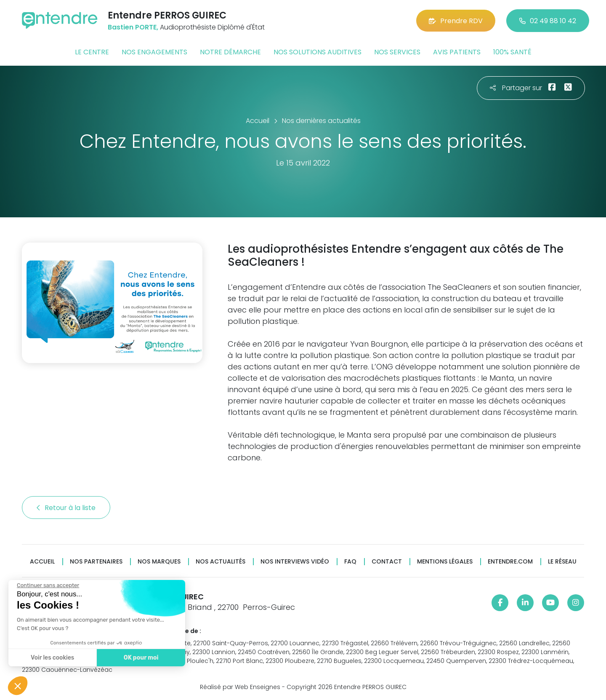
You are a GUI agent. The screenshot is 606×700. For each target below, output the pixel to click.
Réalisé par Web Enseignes (240, 687)
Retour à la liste (66, 508)
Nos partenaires (96, 562)
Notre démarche (230, 52)
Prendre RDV (456, 21)
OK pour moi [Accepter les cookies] (140, 658)
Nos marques (159, 562)
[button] (18, 686)
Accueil (42, 562)
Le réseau (562, 562)
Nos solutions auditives (318, 52)
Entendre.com (510, 562)
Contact (387, 562)
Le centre (92, 52)
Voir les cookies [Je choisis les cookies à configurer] (52, 658)
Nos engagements (154, 52)
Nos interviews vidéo (295, 562)
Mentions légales (445, 562)
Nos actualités (221, 562)
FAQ (350, 562)
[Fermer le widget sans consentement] (47, 585)
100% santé (512, 52)
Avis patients (457, 52)
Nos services (397, 52)
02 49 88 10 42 (548, 21)
